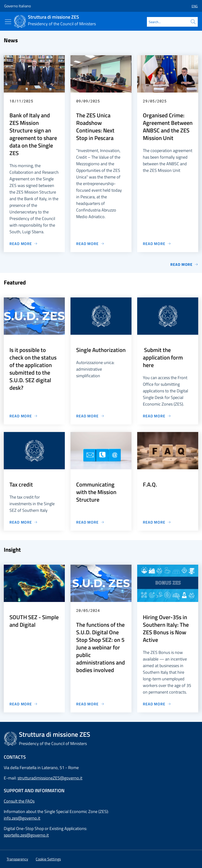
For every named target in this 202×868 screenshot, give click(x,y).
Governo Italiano (18, 6)
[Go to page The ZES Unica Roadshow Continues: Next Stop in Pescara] (90, 244)
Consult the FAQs (19, 801)
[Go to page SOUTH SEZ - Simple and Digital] (24, 704)
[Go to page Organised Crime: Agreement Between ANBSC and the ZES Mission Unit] (157, 244)
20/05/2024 (88, 610)
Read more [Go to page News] (184, 264)
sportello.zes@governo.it (26, 835)
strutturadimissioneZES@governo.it (50, 778)
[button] (193, 6)
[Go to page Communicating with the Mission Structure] (90, 522)
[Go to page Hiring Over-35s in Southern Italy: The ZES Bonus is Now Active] (157, 704)
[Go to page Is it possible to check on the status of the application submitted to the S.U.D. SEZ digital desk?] (24, 416)
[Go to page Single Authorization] (90, 416)
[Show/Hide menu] (8, 22)
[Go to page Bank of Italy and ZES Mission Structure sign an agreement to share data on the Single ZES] (24, 244)
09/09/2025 (88, 101)
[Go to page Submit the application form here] (157, 416)
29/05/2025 (155, 101)
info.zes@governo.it (22, 818)
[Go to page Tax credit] (24, 522)
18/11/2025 (21, 101)
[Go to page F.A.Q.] (157, 522)
